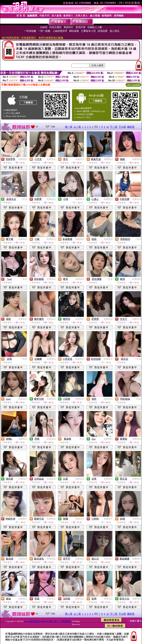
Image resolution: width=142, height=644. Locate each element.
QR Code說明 (133, 85)
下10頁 (122, 127)
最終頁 (131, 127)
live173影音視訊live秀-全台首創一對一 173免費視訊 (48, 621)
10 (108, 127)
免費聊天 (80, 199)
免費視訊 (23, 159)
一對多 (24, 199)
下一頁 (114, 127)
